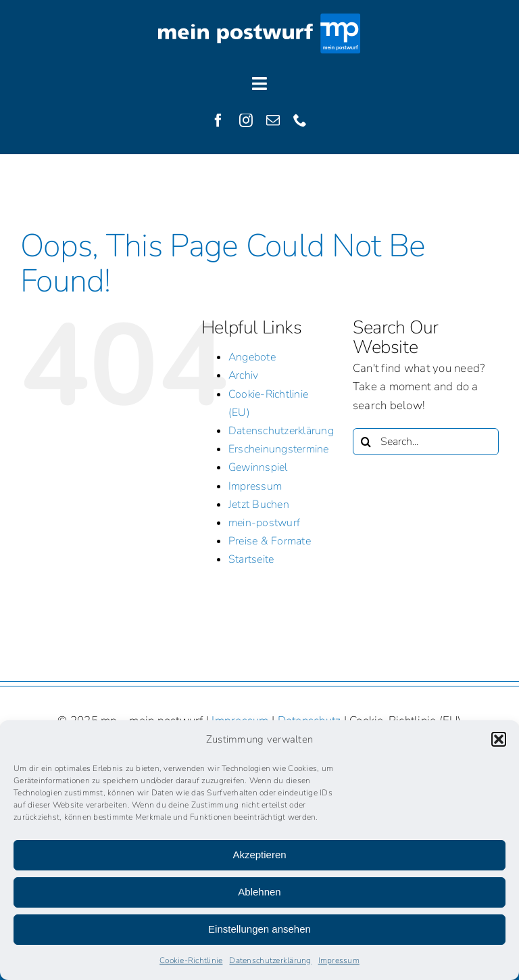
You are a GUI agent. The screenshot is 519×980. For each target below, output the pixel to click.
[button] (499, 739)
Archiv (244, 375)
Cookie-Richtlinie (191, 960)
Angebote (252, 357)
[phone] (300, 120)
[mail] (273, 120)
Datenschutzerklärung (270, 960)
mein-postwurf (264, 523)
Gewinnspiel (258, 467)
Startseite (251, 559)
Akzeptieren (259, 855)
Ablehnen (259, 892)
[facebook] (218, 120)
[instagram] (246, 120)
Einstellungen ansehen (259, 929)
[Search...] (426, 442)
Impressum (339, 960)
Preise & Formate (270, 541)
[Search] (366, 442)
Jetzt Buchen (259, 505)
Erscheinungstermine (279, 449)
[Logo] (259, 19)
